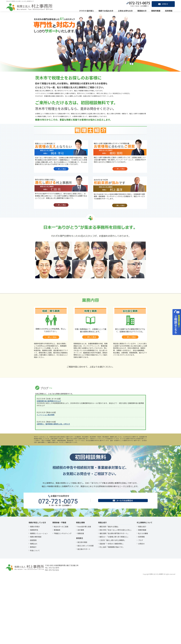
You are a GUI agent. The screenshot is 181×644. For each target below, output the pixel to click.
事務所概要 (156, 11)
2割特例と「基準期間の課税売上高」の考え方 (53, 489)
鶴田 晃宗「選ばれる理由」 (109, 592)
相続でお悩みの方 (106, 11)
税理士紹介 (142, 592)
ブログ (141, 606)
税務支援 (81, 599)
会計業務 (81, 595)
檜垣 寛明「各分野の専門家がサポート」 (114, 599)
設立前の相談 (82, 608)
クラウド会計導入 (87, 11)
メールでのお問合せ (123, 566)
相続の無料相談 (36, 602)
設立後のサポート (84, 614)
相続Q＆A (34, 609)
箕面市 (107, 502)
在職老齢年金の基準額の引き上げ (49, 466)
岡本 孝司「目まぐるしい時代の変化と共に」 (116, 595)
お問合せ (164, 4)
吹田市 (99, 502)
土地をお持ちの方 (126, 11)
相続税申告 (34, 595)
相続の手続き (35, 592)
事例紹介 (33, 612)
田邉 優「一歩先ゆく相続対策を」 (112, 609)
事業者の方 (142, 11)
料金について (35, 616)
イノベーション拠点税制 (46, 480)
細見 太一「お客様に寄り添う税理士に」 (114, 602)
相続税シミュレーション (39, 599)
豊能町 (112, 502)
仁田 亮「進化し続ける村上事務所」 (113, 606)
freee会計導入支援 (84, 592)
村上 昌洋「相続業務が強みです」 (112, 612)
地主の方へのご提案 (61, 592)
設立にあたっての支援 (85, 611)
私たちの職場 (143, 599)
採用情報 (169, 11)
